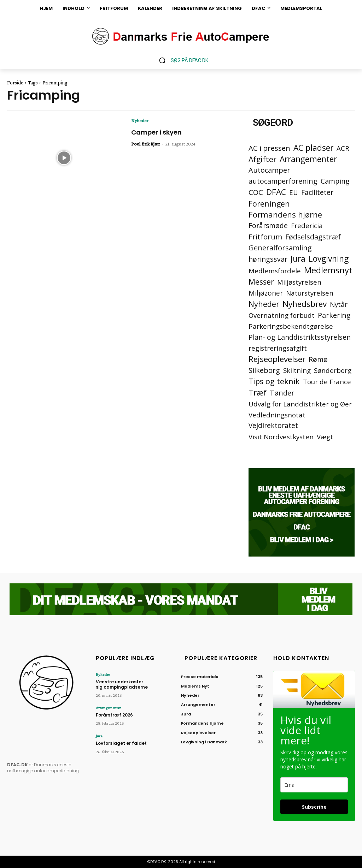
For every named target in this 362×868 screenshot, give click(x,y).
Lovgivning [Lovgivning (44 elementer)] (329, 259)
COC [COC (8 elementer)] (256, 192)
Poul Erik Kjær (146, 144)
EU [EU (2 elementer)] (294, 192)
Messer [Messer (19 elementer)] (261, 282)
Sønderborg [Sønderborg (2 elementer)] (333, 370)
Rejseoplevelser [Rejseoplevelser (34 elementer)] (277, 359)
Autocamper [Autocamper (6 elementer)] (269, 170)
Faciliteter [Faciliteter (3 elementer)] (317, 193)
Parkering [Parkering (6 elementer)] (334, 315)
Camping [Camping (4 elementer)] (335, 181)
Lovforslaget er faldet (121, 743)
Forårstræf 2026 (114, 715)
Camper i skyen (156, 132)
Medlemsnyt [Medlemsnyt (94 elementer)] (328, 270)
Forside (15, 83)
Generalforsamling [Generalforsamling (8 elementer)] (280, 248)
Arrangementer (108, 708)
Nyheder (140, 120)
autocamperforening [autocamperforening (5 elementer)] (283, 181)
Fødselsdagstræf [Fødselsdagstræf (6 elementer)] (313, 237)
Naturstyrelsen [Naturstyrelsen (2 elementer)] (310, 293)
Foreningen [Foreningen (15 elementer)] (269, 204)
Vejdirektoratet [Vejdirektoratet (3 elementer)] (273, 426)
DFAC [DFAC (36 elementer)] (276, 192)
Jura (99, 736)
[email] (314, 785)
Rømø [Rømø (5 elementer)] (318, 359)
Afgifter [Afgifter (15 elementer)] (262, 159)
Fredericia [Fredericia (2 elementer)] (307, 225)
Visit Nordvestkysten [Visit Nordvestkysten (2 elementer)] (281, 437)
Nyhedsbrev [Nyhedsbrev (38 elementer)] (305, 304)
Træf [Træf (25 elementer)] (258, 393)
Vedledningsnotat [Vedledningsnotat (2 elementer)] (277, 415)
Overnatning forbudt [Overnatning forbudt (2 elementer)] (282, 315)
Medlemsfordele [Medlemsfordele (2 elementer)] (275, 271)
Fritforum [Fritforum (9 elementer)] (265, 237)
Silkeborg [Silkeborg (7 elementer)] (264, 370)
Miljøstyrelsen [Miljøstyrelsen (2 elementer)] (299, 282)
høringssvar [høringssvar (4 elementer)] (268, 259)
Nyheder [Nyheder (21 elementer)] (264, 304)
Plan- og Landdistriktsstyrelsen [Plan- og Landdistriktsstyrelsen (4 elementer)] (300, 337)
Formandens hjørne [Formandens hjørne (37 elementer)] (285, 215)
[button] (181, 60)
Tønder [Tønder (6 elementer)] (282, 393)
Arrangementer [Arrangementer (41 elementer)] (308, 159)
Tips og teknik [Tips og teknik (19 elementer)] (274, 381)
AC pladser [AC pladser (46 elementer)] (313, 148)
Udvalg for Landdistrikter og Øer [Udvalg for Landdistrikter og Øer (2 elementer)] (300, 404)
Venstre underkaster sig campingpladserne (122, 684)
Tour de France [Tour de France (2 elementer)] (327, 382)
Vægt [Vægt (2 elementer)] (325, 437)
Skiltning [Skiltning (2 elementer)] (297, 370)
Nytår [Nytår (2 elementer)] (339, 304)
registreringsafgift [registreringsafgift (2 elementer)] (278, 348)
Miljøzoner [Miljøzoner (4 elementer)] (266, 293)
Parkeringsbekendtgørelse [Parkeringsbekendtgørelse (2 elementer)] (291, 326)
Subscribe (314, 807)
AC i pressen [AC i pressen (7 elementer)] (269, 148)
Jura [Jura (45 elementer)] (298, 259)
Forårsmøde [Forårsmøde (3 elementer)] (268, 226)
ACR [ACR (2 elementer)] (343, 148)
